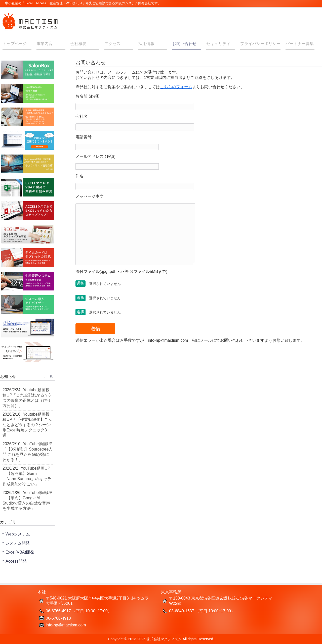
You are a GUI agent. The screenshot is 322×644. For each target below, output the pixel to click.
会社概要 (78, 44)
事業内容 (45, 44)
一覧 (50, 376)
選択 (80, 283)
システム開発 (18, 543)
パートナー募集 (300, 44)
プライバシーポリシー (260, 44)
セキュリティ (218, 44)
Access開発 (16, 561)
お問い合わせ (184, 44)
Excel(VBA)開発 (20, 552)
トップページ (15, 44)
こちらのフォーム (176, 87)
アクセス (112, 44)
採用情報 (146, 44)
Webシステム (18, 534)
